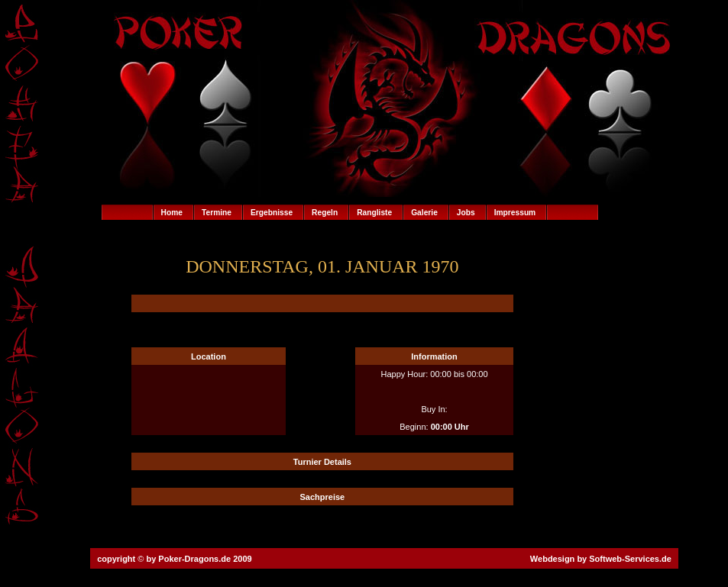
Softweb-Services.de (630, 559)
